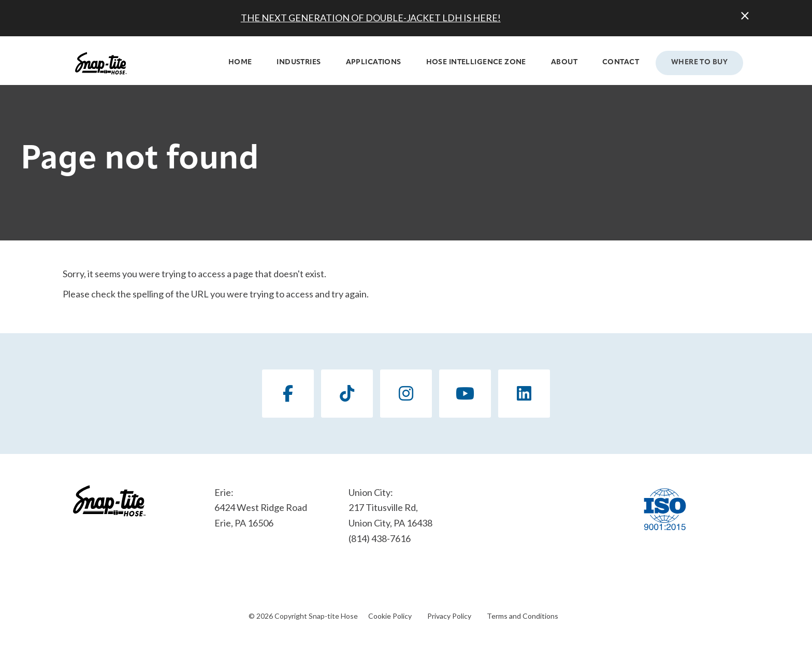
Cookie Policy (390, 616)
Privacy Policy (449, 616)
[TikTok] (347, 394)
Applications (374, 62)
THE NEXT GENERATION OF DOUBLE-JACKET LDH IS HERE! (371, 18)
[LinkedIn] (524, 394)
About (564, 62)
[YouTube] (465, 394)
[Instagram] (406, 394)
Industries (299, 62)
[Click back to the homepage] (101, 63)
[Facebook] (288, 394)
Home (240, 62)
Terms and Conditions (523, 616)
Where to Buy (699, 62)
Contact (621, 62)
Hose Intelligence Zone (476, 62)
